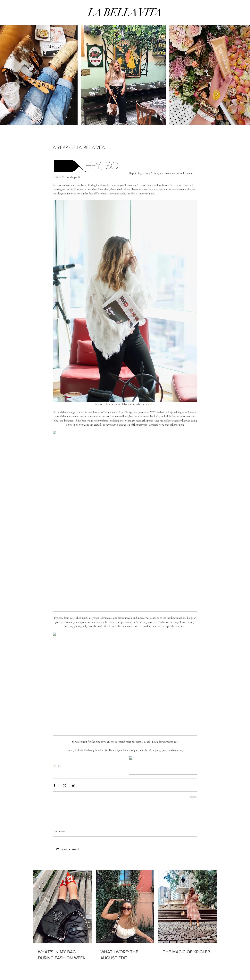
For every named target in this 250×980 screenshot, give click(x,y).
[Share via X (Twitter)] (64, 785)
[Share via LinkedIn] (74, 785)
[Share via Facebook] (55, 785)
